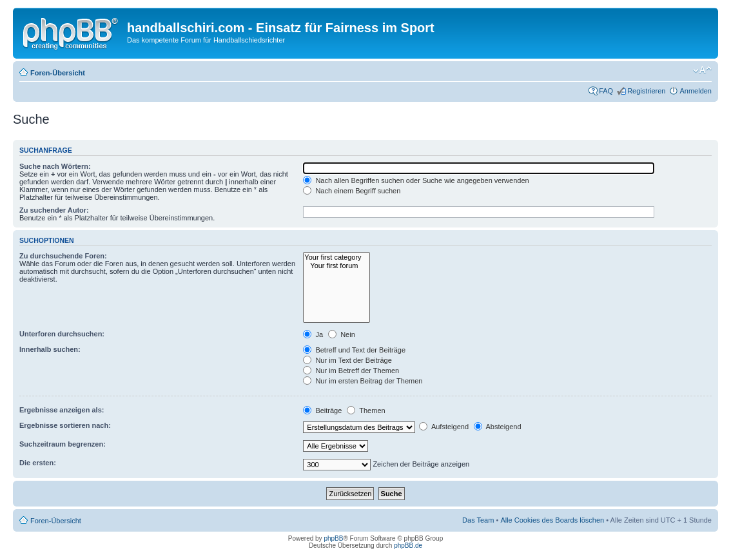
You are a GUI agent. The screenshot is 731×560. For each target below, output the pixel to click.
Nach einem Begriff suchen (352, 191)
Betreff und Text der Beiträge (354, 350)
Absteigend (498, 427)
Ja (313, 334)
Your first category (336, 257)
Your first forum (336, 266)
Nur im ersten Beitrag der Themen (363, 381)
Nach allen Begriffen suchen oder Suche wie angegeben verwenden (416, 180)
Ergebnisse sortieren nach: (65, 425)
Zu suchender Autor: (54, 210)
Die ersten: (38, 463)
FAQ (606, 91)
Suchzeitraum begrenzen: (63, 444)
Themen (366, 410)
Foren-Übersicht (58, 73)
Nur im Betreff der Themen (351, 371)
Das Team (478, 520)
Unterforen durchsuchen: (62, 334)
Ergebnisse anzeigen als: (62, 410)
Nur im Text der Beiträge (347, 360)
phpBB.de (408, 546)
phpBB (333, 538)
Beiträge (322, 410)
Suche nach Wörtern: (55, 166)
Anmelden (696, 91)
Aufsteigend (444, 427)
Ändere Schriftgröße (702, 70)
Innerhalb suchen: (50, 349)
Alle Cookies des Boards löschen (552, 520)
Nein (342, 334)
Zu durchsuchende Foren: (63, 256)
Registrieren (646, 91)
